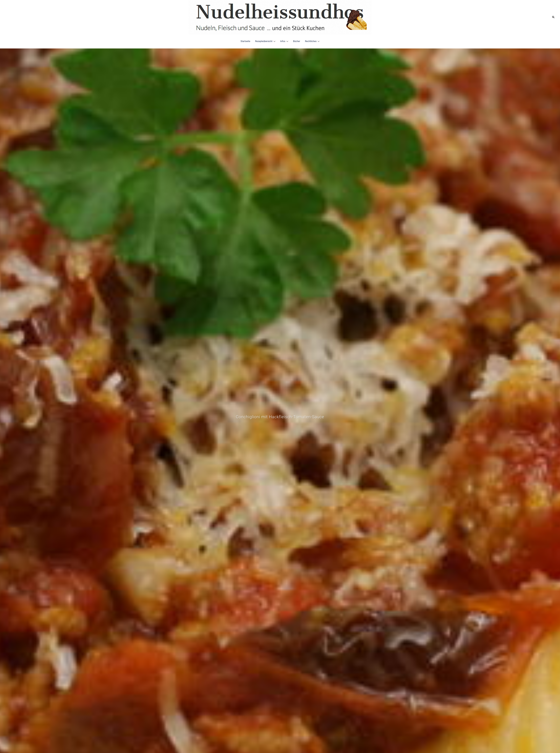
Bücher (297, 41)
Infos (283, 41)
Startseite (245, 41)
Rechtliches (311, 41)
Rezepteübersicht (264, 41)
